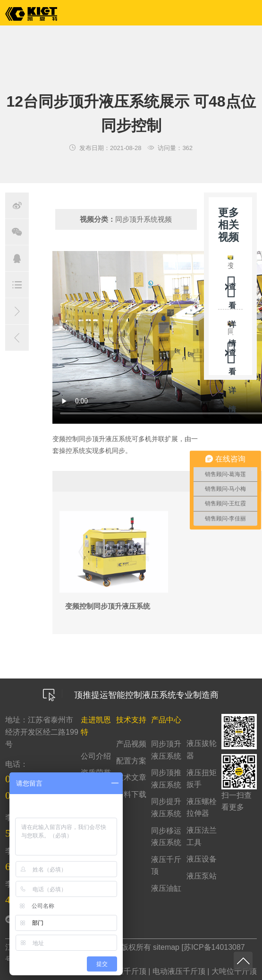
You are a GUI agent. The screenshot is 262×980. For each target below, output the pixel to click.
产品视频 (131, 744)
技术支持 (131, 720)
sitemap (166, 947)
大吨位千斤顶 (234, 971)
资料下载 (131, 794)
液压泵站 (202, 876)
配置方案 (131, 761)
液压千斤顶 (127, 971)
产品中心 (166, 720)
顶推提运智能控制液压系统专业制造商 (131, 695)
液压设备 (202, 859)
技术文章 (131, 777)
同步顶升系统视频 (144, 219)
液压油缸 (166, 888)
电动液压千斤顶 (179, 971)
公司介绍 (96, 756)
